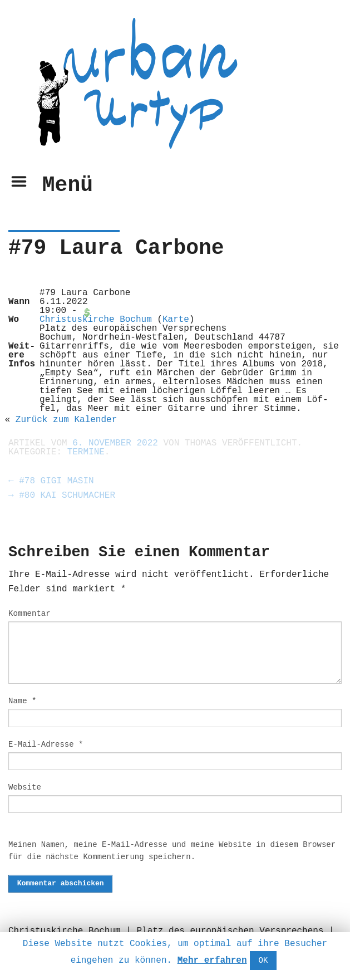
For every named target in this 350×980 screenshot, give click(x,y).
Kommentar (29, 614)
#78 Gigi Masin (51, 481)
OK (263, 961)
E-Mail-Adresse (46, 744)
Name (22, 701)
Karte (176, 320)
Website (25, 787)
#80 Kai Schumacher (62, 496)
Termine (86, 452)
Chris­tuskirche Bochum (96, 320)
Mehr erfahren (212, 961)
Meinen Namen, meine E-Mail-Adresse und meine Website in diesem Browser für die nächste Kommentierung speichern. (172, 851)
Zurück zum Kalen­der (66, 420)
